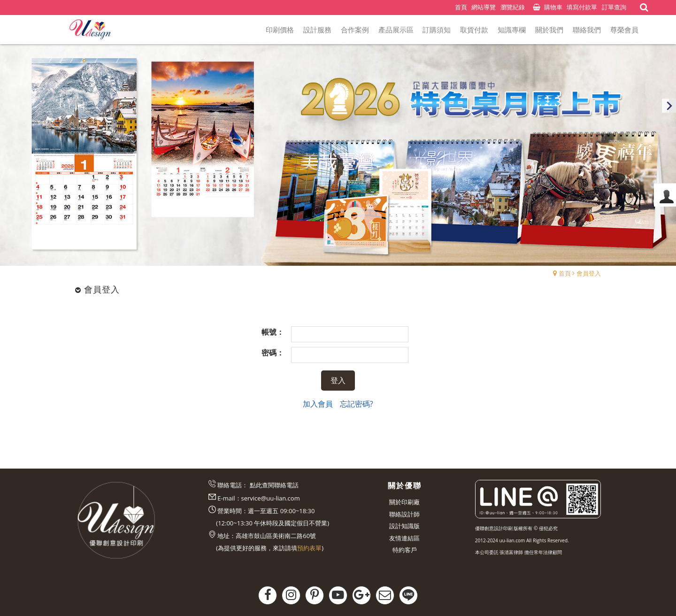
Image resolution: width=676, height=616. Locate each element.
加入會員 (318, 404)
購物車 (553, 7)
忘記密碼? (357, 404)
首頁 (565, 273)
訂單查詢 (614, 7)
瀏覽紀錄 (513, 7)
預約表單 (309, 548)
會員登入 (589, 273)
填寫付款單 (582, 7)
